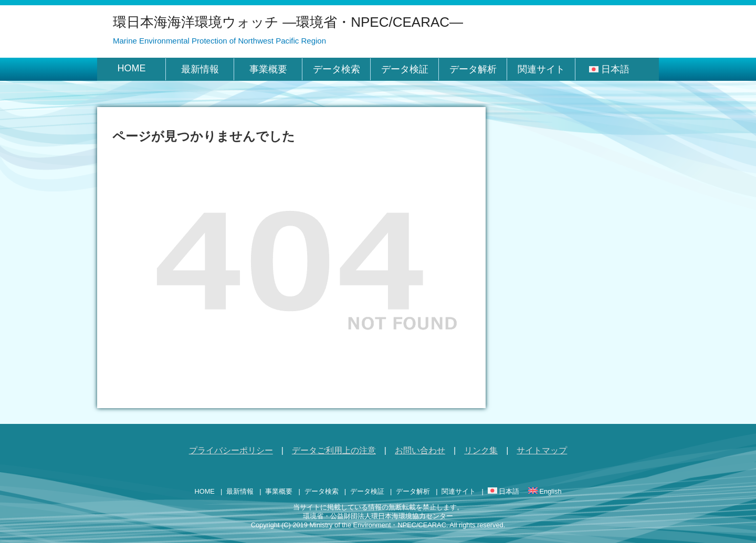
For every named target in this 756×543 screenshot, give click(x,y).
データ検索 (337, 69)
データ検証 (405, 69)
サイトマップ (542, 450)
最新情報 (200, 69)
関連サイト (541, 69)
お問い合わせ (420, 450)
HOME (132, 68)
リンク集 (481, 450)
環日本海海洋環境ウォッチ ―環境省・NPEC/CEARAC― (288, 22)
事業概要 (268, 69)
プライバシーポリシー (231, 450)
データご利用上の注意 (334, 450)
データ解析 (473, 69)
